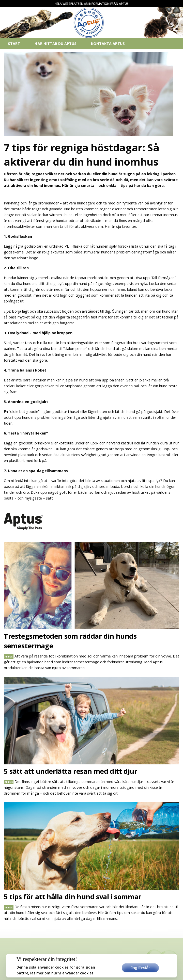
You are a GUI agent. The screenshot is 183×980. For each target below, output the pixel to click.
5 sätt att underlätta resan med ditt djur (71, 771)
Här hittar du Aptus (56, 44)
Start (14, 44)
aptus (9, 657)
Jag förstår (140, 968)
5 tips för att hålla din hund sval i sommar (73, 897)
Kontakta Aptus (108, 44)
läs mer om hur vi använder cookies (62, 973)
